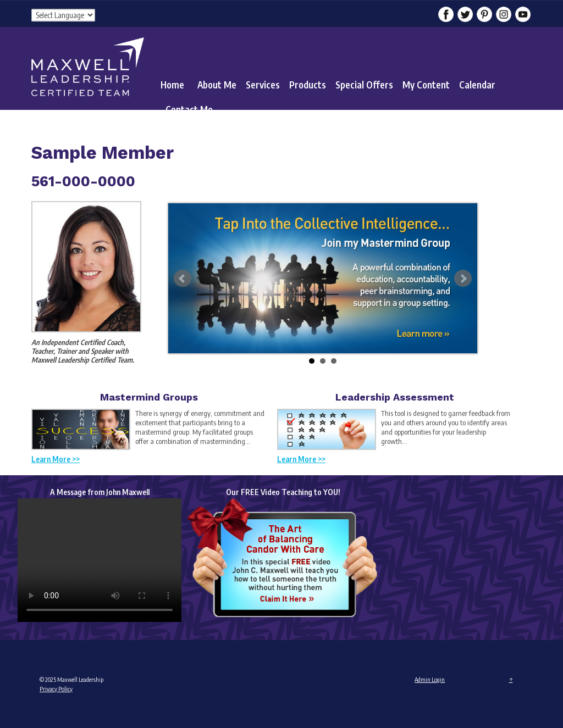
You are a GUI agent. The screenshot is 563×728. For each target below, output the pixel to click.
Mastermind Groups (149, 397)
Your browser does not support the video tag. (100, 560)
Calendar (477, 85)
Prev (183, 279)
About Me (217, 85)
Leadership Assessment (395, 397)
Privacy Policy (56, 689)
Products (308, 85)
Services (263, 85)
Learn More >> (56, 459)
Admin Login (430, 679)
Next (463, 279)
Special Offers (364, 85)
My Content (426, 85)
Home (172, 85)
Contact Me (189, 109)
